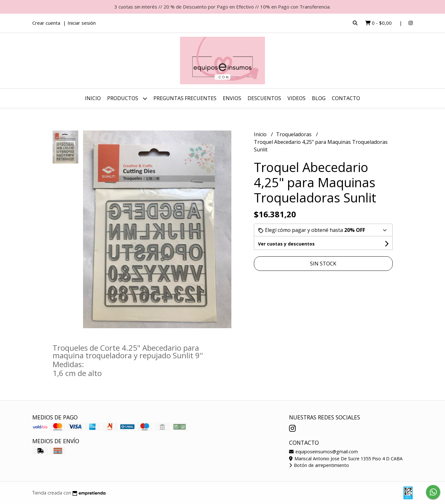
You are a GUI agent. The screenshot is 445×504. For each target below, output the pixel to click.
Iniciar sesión (82, 23)
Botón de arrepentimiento (319, 465)
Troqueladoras (294, 134)
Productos (127, 98)
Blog (319, 98)
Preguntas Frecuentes (185, 98)
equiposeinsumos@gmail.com (323, 452)
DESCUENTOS (264, 98)
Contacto (346, 98)
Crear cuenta (46, 23)
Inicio (93, 98)
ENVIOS (232, 98)
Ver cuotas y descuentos (286, 244)
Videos (297, 98)
